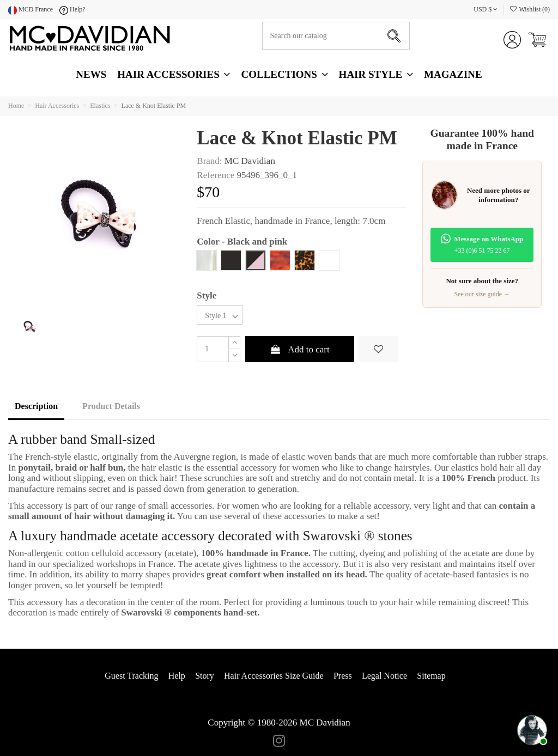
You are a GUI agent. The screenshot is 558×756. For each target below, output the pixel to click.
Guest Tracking (131, 676)
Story (205, 676)
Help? (72, 9)
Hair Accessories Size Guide (274, 676)
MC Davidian (250, 161)
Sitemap (431, 676)
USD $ (486, 9)
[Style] (220, 315)
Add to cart (300, 349)
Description (36, 406)
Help (177, 676)
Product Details (111, 406)
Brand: (209, 161)
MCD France (31, 9)
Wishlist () (529, 9)
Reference (216, 175)
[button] (376, 75)
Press (343, 676)
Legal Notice (384, 676)
